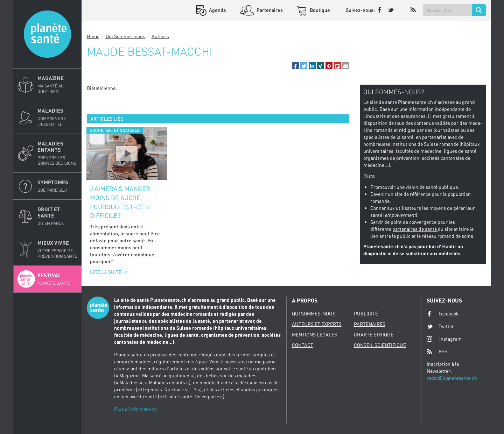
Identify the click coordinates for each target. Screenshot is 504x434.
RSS (437, 351)
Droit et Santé (57, 216)
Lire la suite (109, 272)
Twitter (440, 326)
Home (93, 36)
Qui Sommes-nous (125, 36)
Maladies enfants (57, 153)
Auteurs (160, 36)
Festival (57, 279)
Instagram (444, 339)
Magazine (57, 85)
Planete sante (47, 34)
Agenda (217, 10)
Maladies (57, 117)
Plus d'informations (135, 409)
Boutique (319, 10)
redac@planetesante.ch (452, 378)
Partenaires (269, 10)
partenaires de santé (415, 229)
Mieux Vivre (57, 249)
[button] (295, 66)
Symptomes (57, 186)
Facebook (443, 314)
